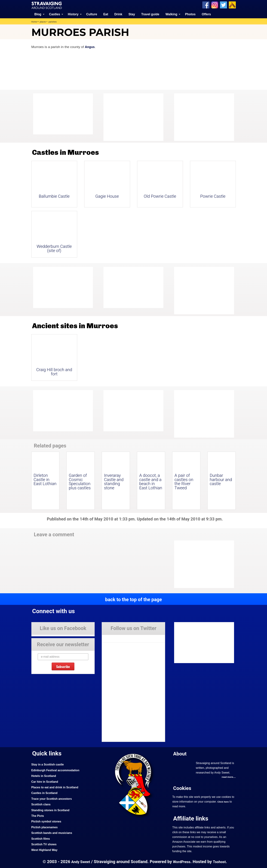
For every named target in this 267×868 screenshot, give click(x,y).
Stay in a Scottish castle (49, 764)
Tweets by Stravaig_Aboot (118, 637)
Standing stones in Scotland (52, 810)
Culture (92, 14)
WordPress (182, 862)
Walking (171, 14)
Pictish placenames (45, 827)
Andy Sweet (79, 862)
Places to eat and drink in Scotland (57, 787)
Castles (55, 14)
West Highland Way (45, 850)
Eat (106, 14)
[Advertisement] (202, 117)
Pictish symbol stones (47, 821)
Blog (38, 14)
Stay (132, 14)
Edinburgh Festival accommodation (57, 770)
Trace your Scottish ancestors (53, 799)
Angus (90, 47)
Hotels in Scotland (45, 776)
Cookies (183, 788)
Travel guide (150, 14)
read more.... (228, 777)
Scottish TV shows (45, 844)
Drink (118, 14)
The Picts (38, 816)
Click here (224, 802)
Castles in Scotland (45, 793)
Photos (190, 14)
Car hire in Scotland (46, 781)
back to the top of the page (133, 599)
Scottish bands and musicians (53, 833)
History (73, 14)
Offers (206, 14)
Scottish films (41, 838)
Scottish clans (42, 804)
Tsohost (221, 862)
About (180, 753)
